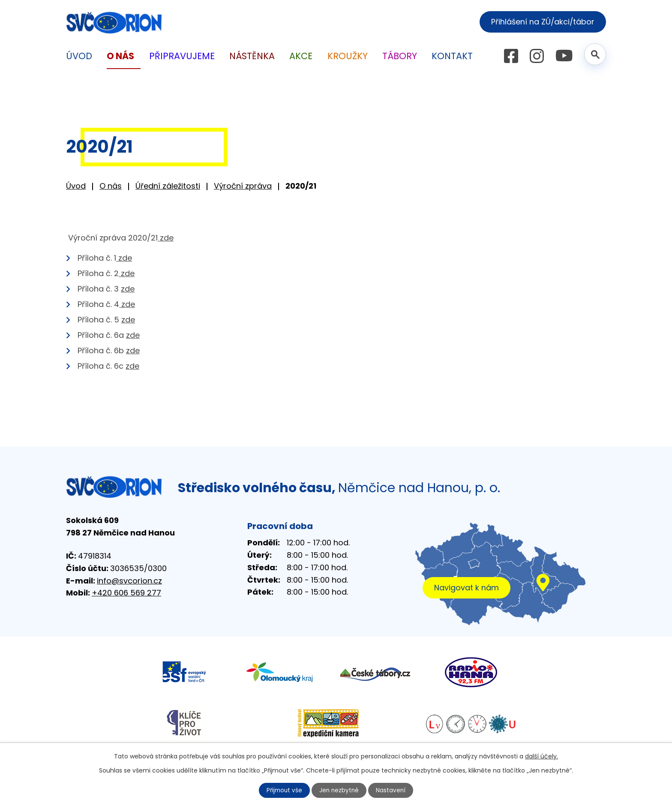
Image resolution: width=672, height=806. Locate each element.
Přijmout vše (284, 790)
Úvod (76, 186)
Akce (301, 56)
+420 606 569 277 (126, 593)
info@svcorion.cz (129, 581)
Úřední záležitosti (168, 186)
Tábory (400, 56)
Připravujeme (182, 56)
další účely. (541, 756)
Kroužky (348, 56)
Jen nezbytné (340, 790)
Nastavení (392, 790)
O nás (111, 186)
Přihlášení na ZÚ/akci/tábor (541, 22)
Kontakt (452, 56)
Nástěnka (252, 56)
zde (166, 238)
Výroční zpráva (243, 186)
